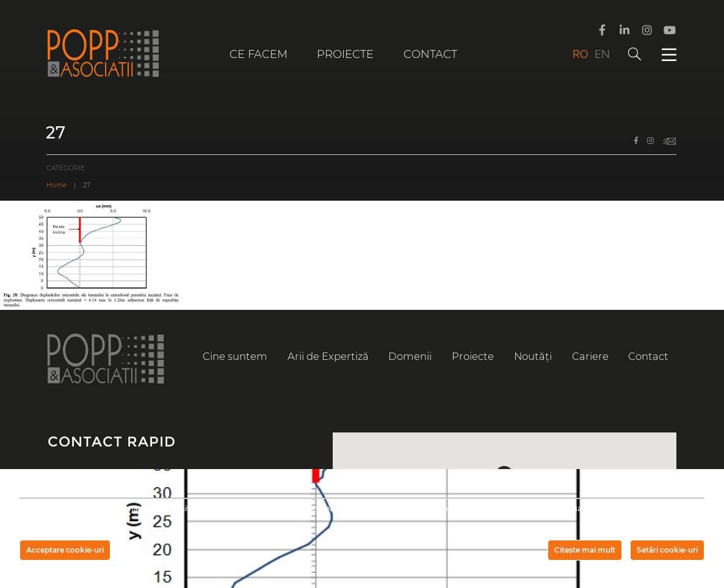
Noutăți (533, 356)
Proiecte (345, 54)
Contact (430, 54)
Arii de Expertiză (328, 356)
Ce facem (259, 54)
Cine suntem (235, 356)
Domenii (410, 356)
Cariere (590, 356)
